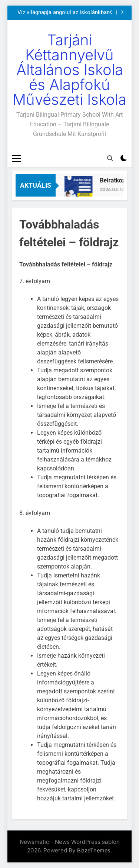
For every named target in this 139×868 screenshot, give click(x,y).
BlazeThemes (94, 850)
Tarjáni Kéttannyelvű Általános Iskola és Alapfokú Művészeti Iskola (69, 70)
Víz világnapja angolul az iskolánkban (64, 13)
